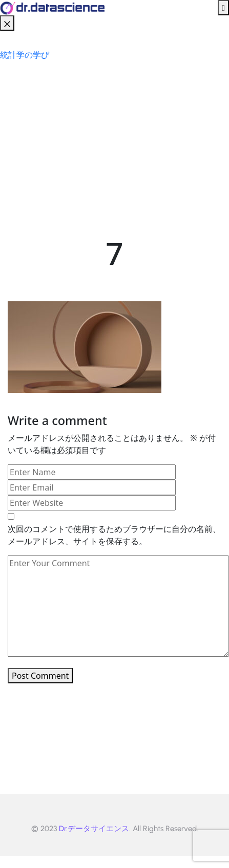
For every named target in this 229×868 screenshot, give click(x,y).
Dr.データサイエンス (94, 829)
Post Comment (40, 676)
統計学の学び (25, 55)
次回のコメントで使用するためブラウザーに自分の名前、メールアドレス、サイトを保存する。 (114, 535)
